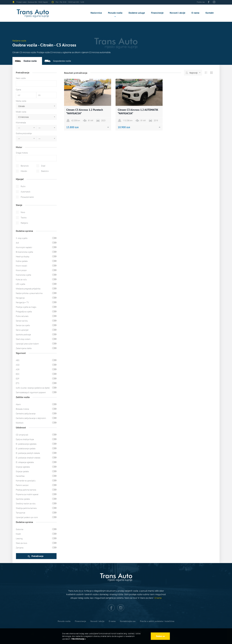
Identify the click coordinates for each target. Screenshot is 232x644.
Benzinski (25, 166)
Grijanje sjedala (22, 471)
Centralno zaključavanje (26, 414)
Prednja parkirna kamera (26, 490)
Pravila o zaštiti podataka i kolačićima (157, 621)
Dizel (43, 166)
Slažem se (160, 636)
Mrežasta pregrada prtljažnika (28, 289)
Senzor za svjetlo (23, 325)
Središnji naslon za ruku (26, 504)
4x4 (17, 243)
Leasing (19, 538)
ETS (18, 383)
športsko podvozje (23, 335)
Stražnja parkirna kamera (26, 508)
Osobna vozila (30, 61)
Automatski (26, 192)
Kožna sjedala (22, 261)
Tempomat (20, 513)
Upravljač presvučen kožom (27, 344)
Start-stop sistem (23, 339)
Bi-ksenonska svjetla (24, 252)
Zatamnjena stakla (24, 348)
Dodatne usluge (137, 13)
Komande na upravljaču (26, 481)
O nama (195, 13)
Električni (45, 171)
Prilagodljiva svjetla (24, 312)
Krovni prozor (21, 270)
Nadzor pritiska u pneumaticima (29, 293)
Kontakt (210, 13)
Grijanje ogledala (23, 467)
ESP (18, 379)
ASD (18, 365)
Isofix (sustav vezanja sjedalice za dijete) (33, 388)
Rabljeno (24, 223)
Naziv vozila (21, 78)
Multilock (20, 423)
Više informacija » (78, 639)
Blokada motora (22, 409)
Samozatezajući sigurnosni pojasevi (31, 392)
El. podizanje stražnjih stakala (28, 458)
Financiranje (157, 13)
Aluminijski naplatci (24, 247)
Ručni (23, 186)
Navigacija (20, 298)
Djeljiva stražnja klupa (25, 439)
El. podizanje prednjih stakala (28, 453)
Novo (23, 212)
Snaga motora (22, 153)
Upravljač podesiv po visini (27, 517)
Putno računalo (22, 316)
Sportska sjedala (23, 499)
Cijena (18, 90)
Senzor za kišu (22, 321)
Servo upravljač (22, 330)
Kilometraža (21, 123)
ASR (18, 369)
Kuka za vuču (21, 279)
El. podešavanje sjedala (26, 448)
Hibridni (24, 171)
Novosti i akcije (177, 13)
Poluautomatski (27, 197)
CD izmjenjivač (22, 435)
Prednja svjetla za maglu (26, 307)
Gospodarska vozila (62, 61)
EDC (18, 374)
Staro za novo (21, 543)
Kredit (18, 534)
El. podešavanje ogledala (26, 444)
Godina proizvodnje (24, 133)
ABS (18, 360)
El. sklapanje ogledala (25, 462)
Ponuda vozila (115, 13)
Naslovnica (96, 13)
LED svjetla (20, 284)
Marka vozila (21, 101)
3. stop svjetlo (22, 238)
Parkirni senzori (22, 485)
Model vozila (21, 112)
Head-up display (23, 257)
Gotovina (20, 529)
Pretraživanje (36, 556)
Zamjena (20, 548)
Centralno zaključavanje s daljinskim (31, 418)
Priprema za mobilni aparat (27, 494)
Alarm (18, 404)
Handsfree (20, 476)
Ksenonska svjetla (23, 275)
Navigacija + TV (22, 302)
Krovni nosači (21, 266)
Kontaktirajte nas (128, 621)
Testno (24, 218)
